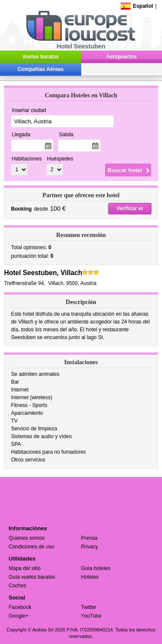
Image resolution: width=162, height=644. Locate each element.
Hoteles (90, 577)
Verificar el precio (130, 210)
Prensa (89, 538)
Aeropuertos (122, 57)
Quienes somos (27, 538)
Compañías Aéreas (41, 69)
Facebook (20, 607)
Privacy (90, 547)
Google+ (19, 616)
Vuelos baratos (40, 57)
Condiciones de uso (31, 547)
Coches (17, 586)
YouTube (91, 616)
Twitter (89, 607)
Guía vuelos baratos (32, 577)
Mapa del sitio (25, 568)
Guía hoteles (96, 568)
